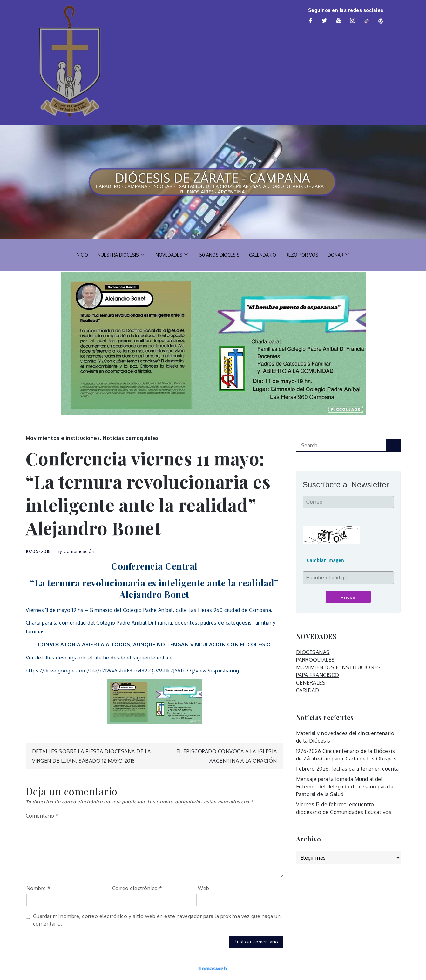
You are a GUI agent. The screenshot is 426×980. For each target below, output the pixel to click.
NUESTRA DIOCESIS (118, 255)
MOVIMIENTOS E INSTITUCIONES (338, 667)
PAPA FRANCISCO (318, 675)
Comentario (42, 816)
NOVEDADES (170, 255)
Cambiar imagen (326, 560)
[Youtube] (339, 21)
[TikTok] (367, 21)
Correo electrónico (137, 888)
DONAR (343, 255)
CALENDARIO (265, 255)
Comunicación (79, 551)
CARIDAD (308, 690)
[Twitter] (325, 21)
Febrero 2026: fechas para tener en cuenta (348, 769)
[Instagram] (353, 21)
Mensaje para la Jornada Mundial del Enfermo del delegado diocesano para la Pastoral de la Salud (345, 787)
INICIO (77, 255)
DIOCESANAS (313, 652)
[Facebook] (310, 21)
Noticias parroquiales (131, 438)
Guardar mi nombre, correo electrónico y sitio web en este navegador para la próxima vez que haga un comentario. (157, 920)
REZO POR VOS (305, 255)
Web (204, 888)
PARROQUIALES (315, 660)
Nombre (38, 888)
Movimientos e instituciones (63, 438)
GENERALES (311, 683)
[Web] (381, 21)
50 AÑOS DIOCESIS (220, 255)
